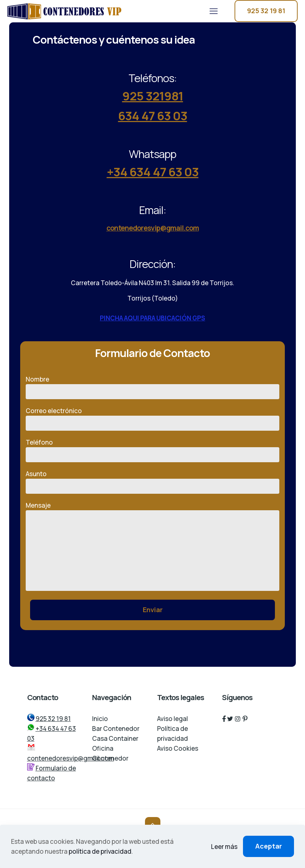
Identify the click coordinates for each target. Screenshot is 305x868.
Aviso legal (173, 719)
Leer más (224, 847)
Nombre (152, 387)
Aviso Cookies (178, 748)
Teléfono (152, 450)
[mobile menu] (214, 11)
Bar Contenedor (116, 729)
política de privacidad (100, 851)
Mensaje (152, 546)
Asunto (152, 482)
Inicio (100, 719)
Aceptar (268, 846)
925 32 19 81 (266, 11)
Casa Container (115, 738)
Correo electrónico (152, 419)
